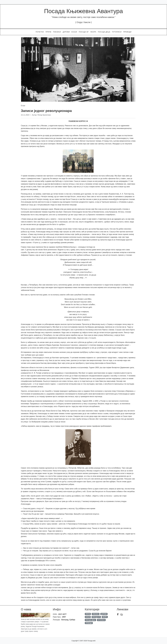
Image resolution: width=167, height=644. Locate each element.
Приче (48, 32)
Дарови (66, 32)
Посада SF (84, 32)
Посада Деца (104, 32)
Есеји (74, 32)
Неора (93, 32)
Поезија (57, 32)
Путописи (117, 32)
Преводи (127, 32)
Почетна (40, 32)
